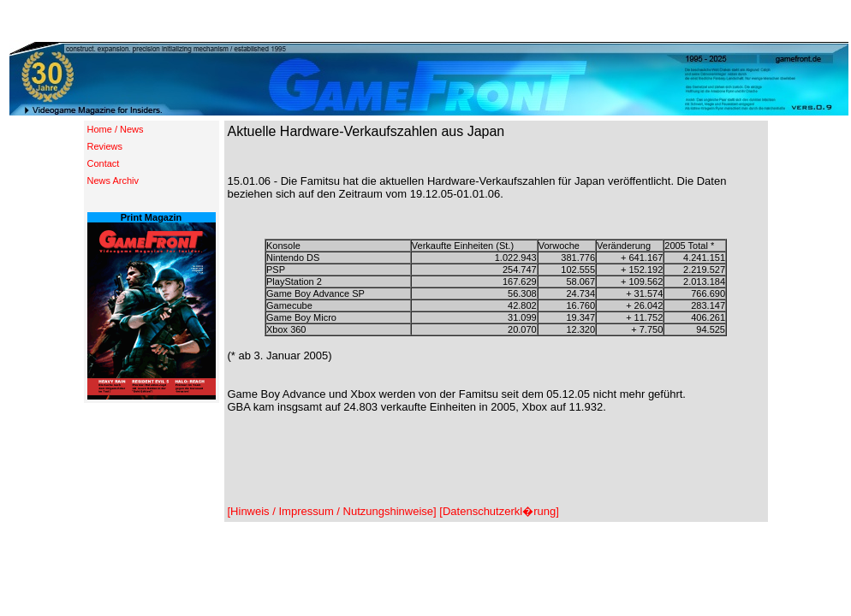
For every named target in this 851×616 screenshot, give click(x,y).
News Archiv (113, 181)
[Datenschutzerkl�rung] (499, 511)
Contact (104, 163)
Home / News (116, 129)
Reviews (105, 146)
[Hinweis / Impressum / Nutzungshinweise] (332, 511)
